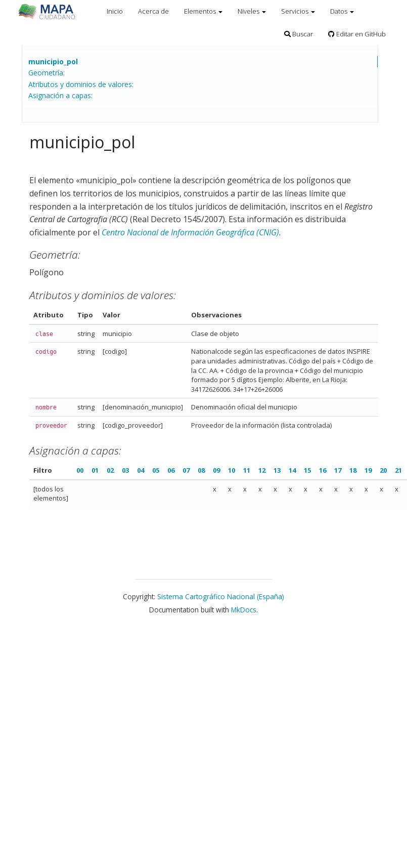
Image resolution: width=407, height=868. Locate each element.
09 (216, 470)
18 (353, 470)
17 (338, 470)
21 (398, 470)
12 (262, 470)
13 (277, 470)
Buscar (299, 34)
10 (232, 470)
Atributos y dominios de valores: (81, 84)
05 (156, 470)
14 (292, 470)
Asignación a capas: (60, 95)
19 (368, 470)
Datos (342, 11)
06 (171, 470)
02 (110, 470)
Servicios (298, 11)
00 (80, 470)
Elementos (203, 11)
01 (95, 470)
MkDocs (244, 610)
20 (383, 470)
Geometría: (47, 73)
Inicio (115, 11)
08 (201, 470)
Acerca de (153, 11)
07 (186, 470)
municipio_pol (53, 61)
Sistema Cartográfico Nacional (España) (221, 596)
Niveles (252, 11)
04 (141, 470)
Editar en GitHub (357, 34)
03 (125, 470)
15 (307, 470)
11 (247, 470)
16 (323, 470)
